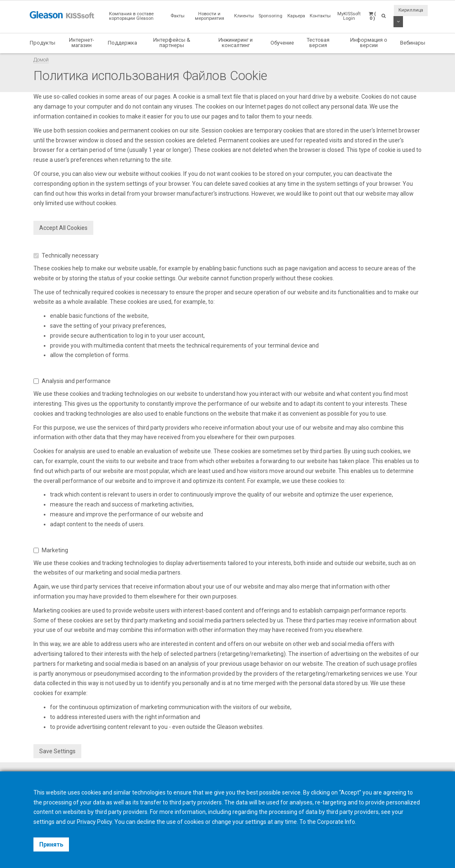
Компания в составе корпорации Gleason (131, 16)
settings (256, 822)
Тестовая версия (318, 43)
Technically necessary (66, 255)
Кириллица (411, 10)
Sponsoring (270, 16)
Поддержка (122, 43)
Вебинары (413, 43)
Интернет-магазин (82, 43)
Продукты (43, 43)
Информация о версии (369, 43)
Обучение (282, 43)
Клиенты (244, 16)
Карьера (296, 16)
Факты (178, 16)
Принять (51, 844)
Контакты (320, 16)
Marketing (51, 550)
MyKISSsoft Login (349, 16)
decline (146, 822)
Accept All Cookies (63, 228)
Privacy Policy (94, 822)
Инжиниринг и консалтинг (236, 43)
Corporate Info (336, 822)
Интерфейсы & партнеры (172, 43)
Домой (41, 60)
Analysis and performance (72, 381)
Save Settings (57, 751)
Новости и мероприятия (210, 16)
